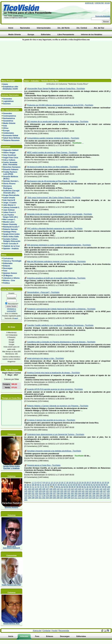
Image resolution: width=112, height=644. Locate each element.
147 (104, 491)
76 (46, 487)
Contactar (99, 3)
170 (101, 493)
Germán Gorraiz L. (11, 181)
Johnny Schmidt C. (11, 207)
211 (76, 498)
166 (87, 493)
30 (98, 482)
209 (69, 498)
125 (26, 491)
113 (69, 489)
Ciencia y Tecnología (12, 261)
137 (69, 491)
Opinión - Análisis (11, 248)
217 (97, 498)
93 (90, 487)
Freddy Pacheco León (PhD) (9, 173)
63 (97, 485)
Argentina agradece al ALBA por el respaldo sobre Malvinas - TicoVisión (56, 278)
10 (47, 482)
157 (54, 493)
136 (65, 491)
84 (67, 487)
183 (62, 495)
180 (51, 495)
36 (28, 485)
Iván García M (9, 200)
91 (85, 487)
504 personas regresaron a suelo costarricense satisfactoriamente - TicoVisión (59, 245)
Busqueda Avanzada (103, 16)
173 (26, 495)
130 (44, 491)
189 (83, 495)
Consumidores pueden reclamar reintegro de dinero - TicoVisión (53, 138)
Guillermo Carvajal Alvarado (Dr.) (11, 192)
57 (82, 485)
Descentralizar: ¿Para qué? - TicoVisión (43, 292)
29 (95, 482)
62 (94, 485)
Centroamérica (10, 116)
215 (90, 498)
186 (72, 495)
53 (71, 485)
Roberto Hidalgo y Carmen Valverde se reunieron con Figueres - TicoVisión (58, 406)
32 (103, 482)
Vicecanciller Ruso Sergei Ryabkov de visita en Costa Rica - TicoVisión (56, 88)
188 (79, 495)
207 (62, 498)
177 (40, 495)
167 (90, 493)
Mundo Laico (9, 222)
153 (40, 493)
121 (97, 489)
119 (90, 489)
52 (69, 485)
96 (98, 487)
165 (83, 493)
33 (106, 482)
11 (49, 482)
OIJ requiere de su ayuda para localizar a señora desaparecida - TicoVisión (58, 121)
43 (46, 485)
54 (74, 485)
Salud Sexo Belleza (12, 138)
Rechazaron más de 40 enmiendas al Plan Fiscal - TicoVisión (52, 181)
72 (35, 487)
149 (26, 493)
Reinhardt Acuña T (11, 227)
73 (38, 487)
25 (85, 482)
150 (29, 493)
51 (66, 485)
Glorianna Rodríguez (7, 187)
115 (76, 489)
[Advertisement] (34, 59)
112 (65, 489)
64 (99, 485)
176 (37, 495)
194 (101, 495)
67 (107, 485)
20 (72, 482)
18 (67, 482)
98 (103, 487)
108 (51, 489)
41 (41, 485)
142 (87, 491)
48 (58, 485)
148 (108, 491)
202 (44, 498)
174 (29, 495)
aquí (16, 318)
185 (69, 495)
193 (97, 495)
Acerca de (89, 3)
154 (44, 493)
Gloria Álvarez (9, 184)
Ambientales (8, 133)
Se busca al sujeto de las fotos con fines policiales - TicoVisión (53, 167)
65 (102, 485)
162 (72, 493)
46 (53, 485)
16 (62, 482)
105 (40, 489)
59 (87, 485)
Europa (6, 131)
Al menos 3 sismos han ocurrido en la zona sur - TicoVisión (51, 420)
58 (84, 485)
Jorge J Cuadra (10, 203)
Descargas (8, 268)
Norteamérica (9, 118)
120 (94, 489)
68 (25, 487)
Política (6, 283)
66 (105, 485)
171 (104, 493)
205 (54, 498)
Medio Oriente (9, 123)
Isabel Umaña (9, 198)
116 (79, 489)
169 (97, 493)
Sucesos (7, 104)
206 (58, 498)
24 (83, 482)
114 (72, 489)
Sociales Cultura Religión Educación (11, 240)
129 (40, 491)
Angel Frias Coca (11, 157)
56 (79, 485)
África (6, 128)
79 (54, 487)
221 (26, 500)
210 (72, 498)
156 (51, 493)
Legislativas (8, 101)
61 (92, 485)
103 (33, 489)
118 (87, 489)
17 (65, 482)
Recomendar (64, 631)
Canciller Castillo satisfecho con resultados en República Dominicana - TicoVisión (60, 325)
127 (33, 491)
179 (47, 495)
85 (70, 487)
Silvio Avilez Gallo (11, 237)
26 (88, 482)
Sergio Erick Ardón (11, 234)
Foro (5, 271)
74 (41, 487)
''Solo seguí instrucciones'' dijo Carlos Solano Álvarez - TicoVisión (54, 198)
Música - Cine (9, 280)
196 (108, 495)
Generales (8, 99)
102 (29, 489)
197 (26, 498)
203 (47, 498)
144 (94, 491)
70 (30, 487)
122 (101, 489)
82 (62, 487)
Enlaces (7, 266)
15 (60, 482)
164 (79, 493)
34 (108, 482)
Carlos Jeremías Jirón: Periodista (9, 163)
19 (70, 482)
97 (100, 487)
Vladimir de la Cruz (11, 246)
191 (90, 495)
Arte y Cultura (9, 160)
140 (79, 491)
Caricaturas (8, 258)
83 (65, 487)
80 (57, 487)
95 (95, 487)
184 (65, 495)
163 (76, 493)
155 (47, 493)
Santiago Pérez (10, 232)
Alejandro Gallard (11, 150)
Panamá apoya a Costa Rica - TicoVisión (44, 465)
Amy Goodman (10, 155)
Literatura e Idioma (11, 278)
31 (100, 482)
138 (72, 491)
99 (106, 487)
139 (76, 491)
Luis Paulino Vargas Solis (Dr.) (10, 216)
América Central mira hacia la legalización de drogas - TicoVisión (53, 373)
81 (59, 487)
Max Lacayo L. (9, 219)
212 (79, 498)
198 (29, 498)
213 (83, 498)
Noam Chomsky (10, 224)
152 (37, 493)
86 (72, 487)
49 (61, 485)
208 (65, 498)
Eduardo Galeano (11, 169)
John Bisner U (9, 205)
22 (77, 482)
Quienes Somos (10, 273)
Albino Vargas (9, 153)
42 (43, 485)
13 (54, 482)
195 (104, 495)
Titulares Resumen (11, 140)
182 (58, 495)
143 (90, 491)
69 (28, 487)
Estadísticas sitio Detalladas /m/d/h (10, 88)
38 (33, 485)
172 (108, 493)
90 (83, 487)
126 (29, 491)
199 (33, 498)
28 (93, 482)
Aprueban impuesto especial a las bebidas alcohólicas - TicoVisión (54, 451)
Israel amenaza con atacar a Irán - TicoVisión (46, 358)
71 (33, 487)
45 (51, 485)
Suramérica (8, 121)
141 (83, 491)
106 (44, 489)
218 (101, 498)
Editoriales (8, 263)
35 (25, 485)
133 (54, 491)
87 (75, 487)
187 (76, 495)
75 (43, 487)
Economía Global (11, 135)
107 (47, 489)
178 (44, 495)
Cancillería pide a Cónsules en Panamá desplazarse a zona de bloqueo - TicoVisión (61, 342)
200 (37, 498)
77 (48, 487)
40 (38, 485)
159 (62, 493)
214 (87, 498)
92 (88, 487)
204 (51, 498)
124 (108, 489)
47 (56, 485)
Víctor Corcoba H (11, 244)
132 (51, 491)
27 (90, 482)
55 (76, 485)
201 (40, 498)
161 (69, 493)
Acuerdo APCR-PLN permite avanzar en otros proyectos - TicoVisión (55, 389)
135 (62, 491)
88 (77, 487)
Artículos (35, 81)
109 (54, 489)
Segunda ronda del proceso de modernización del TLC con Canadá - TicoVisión (60, 214)
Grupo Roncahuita (11, 195)
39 (35, 485)
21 (75, 482)
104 (37, 489)
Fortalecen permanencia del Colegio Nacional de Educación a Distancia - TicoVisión (61, 309)
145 (97, 491)
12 (52, 482)
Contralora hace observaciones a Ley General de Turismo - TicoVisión (56, 434)
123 (104, 489)
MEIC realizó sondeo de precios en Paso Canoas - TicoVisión (52, 152)
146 (101, 491)
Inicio (6, 84)
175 (33, 495)
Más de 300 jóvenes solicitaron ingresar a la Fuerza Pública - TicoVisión (56, 261)
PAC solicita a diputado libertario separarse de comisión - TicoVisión (55, 228)
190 (87, 495)
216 (94, 498)
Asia (5, 126)
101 (26, 489)
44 (48, 485)
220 (108, 498)
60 (89, 485)
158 (58, 493)
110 (58, 489)
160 (65, 493)
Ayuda (107, 3)
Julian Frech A (9, 212)
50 (64, 485)
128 (37, 491)
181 (54, 495)
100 (109, 487)
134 (58, 491)
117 (83, 489)
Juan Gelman (9, 210)
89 (80, 487)
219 (104, 498)
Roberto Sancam (10, 229)
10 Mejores (8, 276)
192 (94, 495)
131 (47, 491)
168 (94, 493)
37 (30, 485)
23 (80, 482)
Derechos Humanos (12, 167)
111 (62, 489)
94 (93, 487)
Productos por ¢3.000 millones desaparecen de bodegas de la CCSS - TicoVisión (60, 105)
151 (33, 493)
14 (57, 482)
